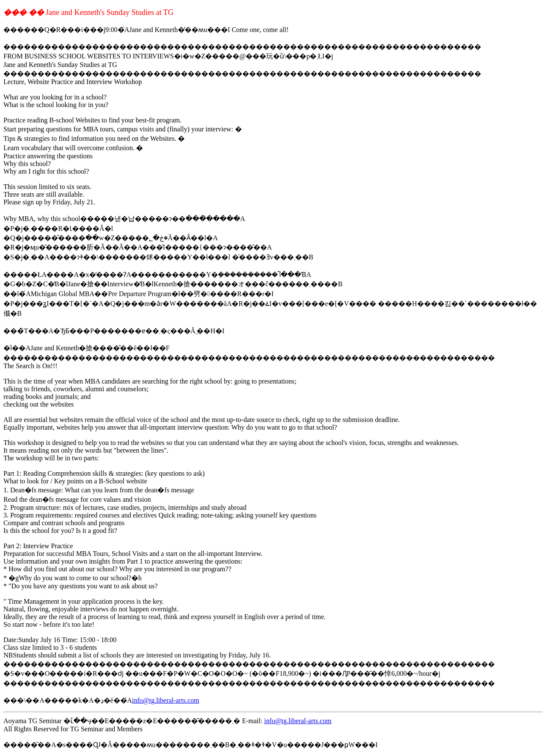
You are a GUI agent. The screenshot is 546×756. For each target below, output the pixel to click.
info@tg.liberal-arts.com (166, 700)
